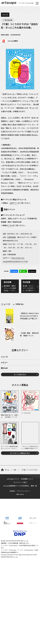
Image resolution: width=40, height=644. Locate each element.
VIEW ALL (18, 304)
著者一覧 (34, 486)
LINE (24, 271)
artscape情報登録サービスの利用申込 (16, 486)
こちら (10, 225)
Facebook (15, 271)
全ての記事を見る (20, 374)
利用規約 (12, 491)
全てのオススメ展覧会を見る (20, 453)
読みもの (4, 368)
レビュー (4, 363)
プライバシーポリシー (24, 491)
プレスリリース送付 (20, 482)
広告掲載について (27, 479)
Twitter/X (33, 271)
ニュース (5, 15)
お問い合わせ (20, 494)
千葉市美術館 (8, 20)
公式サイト (14, 203)
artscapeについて (13, 479)
